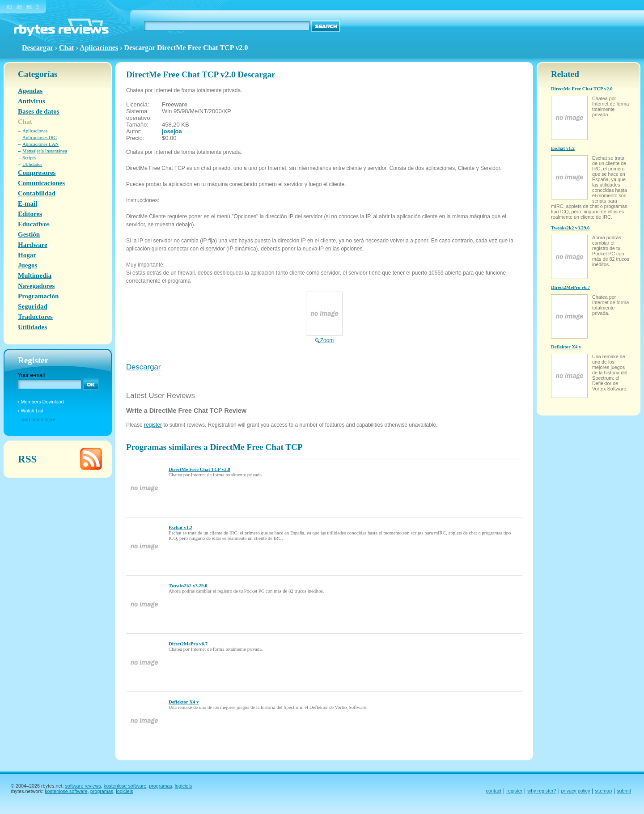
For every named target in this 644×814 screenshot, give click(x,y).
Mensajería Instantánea (45, 151)
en (9, 6)
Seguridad (33, 306)
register (153, 425)
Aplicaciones (99, 48)
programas (161, 786)
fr (38, 6)
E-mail (28, 203)
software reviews (83, 786)
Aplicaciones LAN (40, 144)
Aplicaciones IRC (40, 137)
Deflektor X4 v (184, 702)
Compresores (37, 173)
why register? (542, 791)
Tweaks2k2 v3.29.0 (188, 585)
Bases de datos (39, 111)
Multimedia (35, 276)
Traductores (35, 317)
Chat (67, 48)
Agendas (30, 91)
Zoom (324, 337)
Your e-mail (31, 375)
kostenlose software (125, 786)
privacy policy (576, 791)
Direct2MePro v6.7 (188, 644)
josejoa (172, 131)
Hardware (33, 245)
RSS (27, 459)
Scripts (29, 157)
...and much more (37, 420)
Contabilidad (37, 193)
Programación (38, 296)
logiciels (183, 786)
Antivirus (32, 101)
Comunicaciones (41, 183)
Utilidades (32, 164)
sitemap (603, 791)
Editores (30, 214)
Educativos (34, 224)
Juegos (28, 265)
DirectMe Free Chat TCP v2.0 (199, 469)
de (19, 6)
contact (494, 791)
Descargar (143, 367)
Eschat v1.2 (180, 527)
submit (624, 791)
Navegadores (36, 286)
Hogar (27, 255)
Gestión (29, 234)
